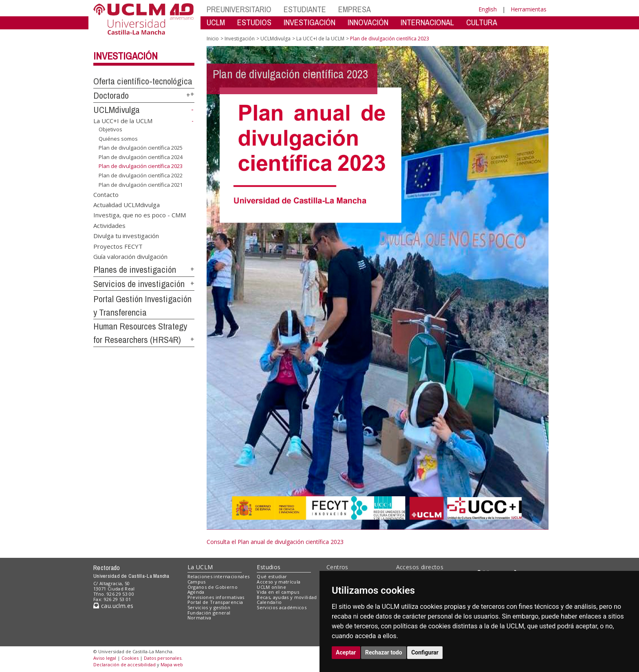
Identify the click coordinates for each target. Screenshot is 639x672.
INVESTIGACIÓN (310, 22)
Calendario (269, 602)
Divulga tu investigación (126, 236)
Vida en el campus (278, 592)
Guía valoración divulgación (130, 256)
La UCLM (200, 567)
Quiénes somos (118, 139)
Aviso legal (105, 658)
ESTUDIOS (254, 22)
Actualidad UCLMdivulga (127, 204)
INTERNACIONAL (427, 22)
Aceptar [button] (346, 652)
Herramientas (529, 9)
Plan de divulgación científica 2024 (141, 157)
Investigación (126, 56)
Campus (197, 582)
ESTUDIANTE (305, 9)
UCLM (216, 22)
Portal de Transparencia (215, 602)
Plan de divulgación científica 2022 (141, 175)
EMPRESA (355, 9)
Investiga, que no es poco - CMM (140, 215)
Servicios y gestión (209, 607)
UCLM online (271, 587)
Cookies (130, 658)
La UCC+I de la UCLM (123, 121)
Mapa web (172, 664)
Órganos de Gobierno (213, 587)
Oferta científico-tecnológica (143, 81)
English (488, 9)
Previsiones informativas (216, 597)
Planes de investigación (135, 270)
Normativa (199, 618)
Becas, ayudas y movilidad (287, 597)
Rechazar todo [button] (384, 652)
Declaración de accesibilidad (124, 664)
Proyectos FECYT (118, 246)
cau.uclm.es (113, 606)
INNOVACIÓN (368, 22)
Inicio (213, 39)
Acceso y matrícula (279, 582)
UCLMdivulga (117, 110)
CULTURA (482, 22)
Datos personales (163, 658)
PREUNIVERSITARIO (239, 9)
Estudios (269, 567)
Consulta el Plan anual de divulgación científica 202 (273, 542)
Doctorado (111, 95)
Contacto (106, 194)
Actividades (109, 225)
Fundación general (209, 613)
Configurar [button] (425, 652)
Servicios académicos (282, 607)
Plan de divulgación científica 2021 (141, 184)
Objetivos (110, 129)
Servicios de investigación (139, 284)
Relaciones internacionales (219, 576)
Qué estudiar (272, 576)
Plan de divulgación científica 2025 (141, 148)
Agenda (196, 592)
